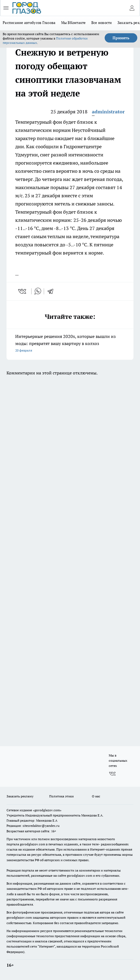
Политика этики (61, 796)
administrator (108, 112)
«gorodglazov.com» (47, 810)
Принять (121, 38)
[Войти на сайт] (132, 8)
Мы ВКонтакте (74, 23)
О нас (96, 796)
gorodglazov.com (32, 844)
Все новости (102, 23)
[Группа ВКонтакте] (112, 774)
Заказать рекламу (20, 796)
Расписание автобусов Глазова (29, 23)
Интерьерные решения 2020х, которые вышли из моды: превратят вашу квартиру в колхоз (70, 344)
